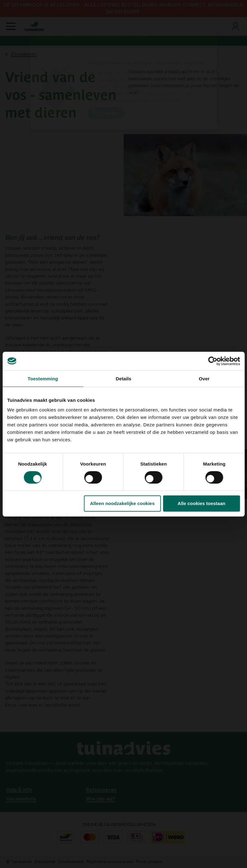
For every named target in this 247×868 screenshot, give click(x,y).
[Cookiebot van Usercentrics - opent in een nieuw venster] (213, 361)
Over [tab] (204, 379)
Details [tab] (124, 379)
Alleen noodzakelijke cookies (122, 503)
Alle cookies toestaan (201, 503)
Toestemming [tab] (43, 379)
